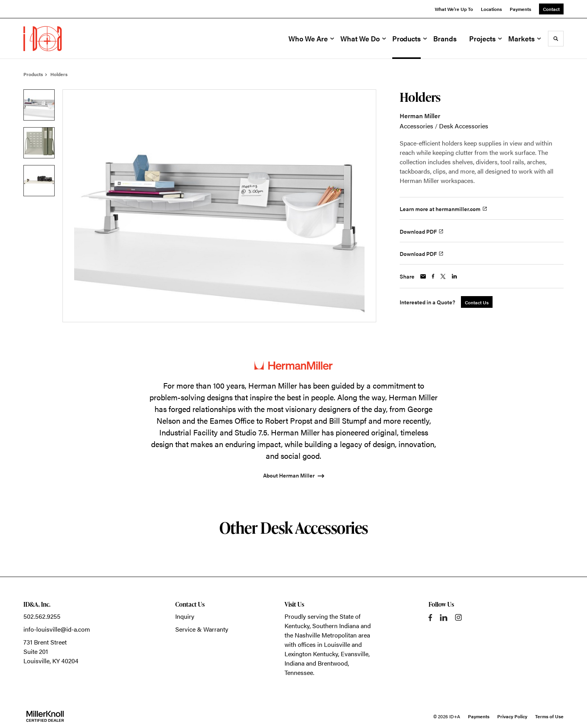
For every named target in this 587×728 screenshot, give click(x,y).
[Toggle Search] (556, 39)
